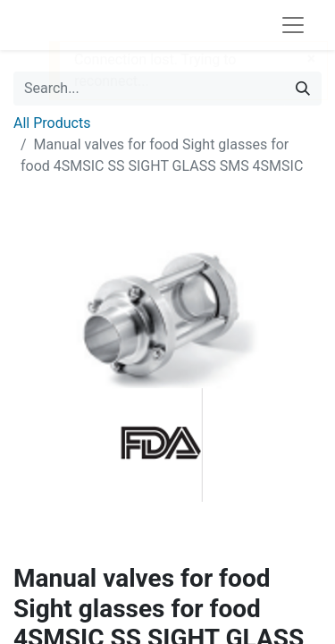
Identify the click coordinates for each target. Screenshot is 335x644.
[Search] (303, 89)
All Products (52, 123)
